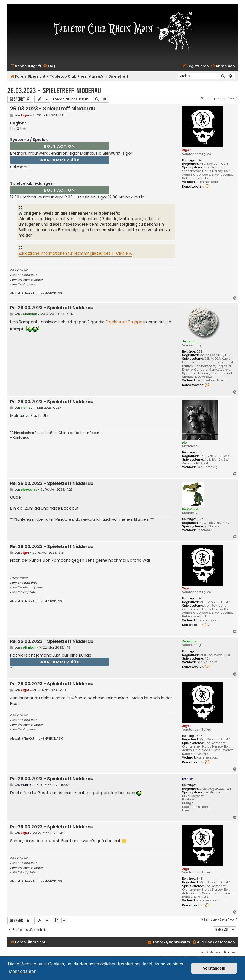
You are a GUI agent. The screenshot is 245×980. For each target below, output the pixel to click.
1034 (200, 519)
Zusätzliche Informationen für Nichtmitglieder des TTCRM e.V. (75, 253)
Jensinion (190, 341)
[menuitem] (49, 66)
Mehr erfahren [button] (23, 971)
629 (199, 352)
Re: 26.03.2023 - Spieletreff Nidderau (52, 308)
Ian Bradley (227, 952)
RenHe (188, 779)
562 (199, 452)
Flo (185, 442)
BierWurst (190, 509)
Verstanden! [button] (214, 968)
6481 (200, 160)
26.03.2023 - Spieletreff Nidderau (54, 91)
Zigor (186, 150)
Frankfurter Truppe (124, 322)
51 (198, 651)
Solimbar (190, 641)
